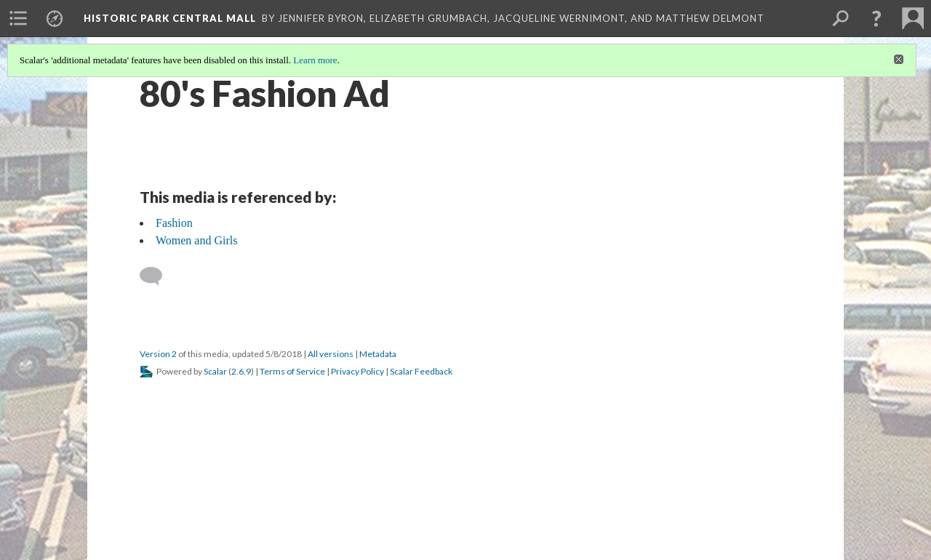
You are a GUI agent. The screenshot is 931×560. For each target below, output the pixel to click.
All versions (331, 354)
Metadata (378, 354)
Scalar (215, 371)
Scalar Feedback (421, 371)
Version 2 (158, 354)
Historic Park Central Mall (170, 18)
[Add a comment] (157, 276)
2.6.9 (241, 371)
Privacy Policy (357, 371)
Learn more (315, 60)
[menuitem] (18, 18)
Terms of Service (292, 371)
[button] (876, 18)
